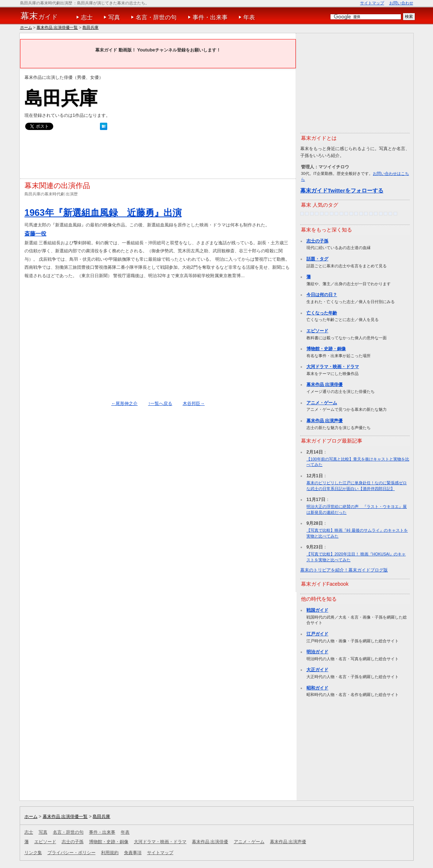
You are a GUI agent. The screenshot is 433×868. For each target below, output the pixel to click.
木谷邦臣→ (194, 404)
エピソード (317, 331)
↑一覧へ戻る (160, 404)
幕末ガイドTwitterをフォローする (342, 190)
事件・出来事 (210, 17)
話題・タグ (317, 259)
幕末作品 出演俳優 (324, 385)
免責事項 (133, 853)
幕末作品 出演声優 (324, 421)
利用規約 (110, 853)
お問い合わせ (401, 3)
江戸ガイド (317, 634)
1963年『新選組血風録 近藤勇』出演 (103, 213)
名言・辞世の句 (156, 17)
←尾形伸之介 (124, 404)
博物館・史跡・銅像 (326, 349)
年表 (249, 17)
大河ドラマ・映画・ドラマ (333, 367)
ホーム (26, 27)
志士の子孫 (317, 241)
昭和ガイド (317, 688)
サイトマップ (372, 3)
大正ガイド (317, 670)
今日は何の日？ (322, 295)
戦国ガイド (317, 610)
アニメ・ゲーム (322, 403)
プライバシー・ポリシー (71, 853)
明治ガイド (317, 652)
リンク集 (33, 853)
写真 (114, 17)
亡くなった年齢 (322, 313)
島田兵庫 (90, 27)
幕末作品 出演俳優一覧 (57, 27)
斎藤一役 (35, 234)
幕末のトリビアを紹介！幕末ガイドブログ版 (344, 570)
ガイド (39, 16)
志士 (87, 17)
